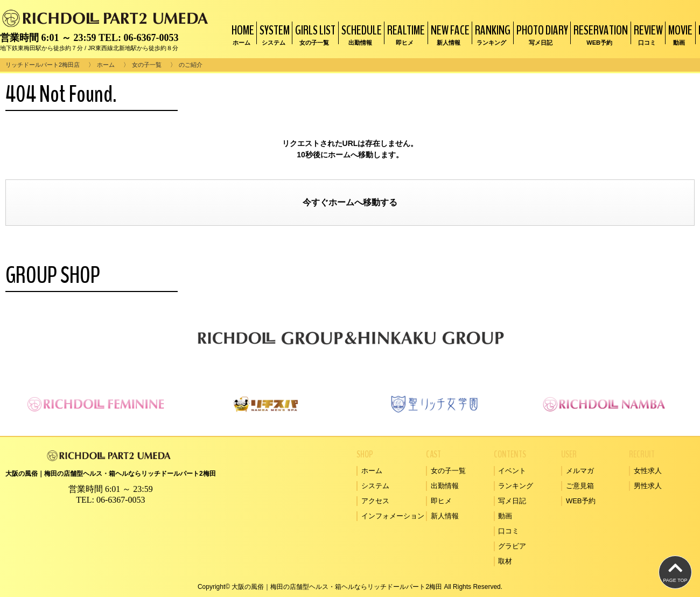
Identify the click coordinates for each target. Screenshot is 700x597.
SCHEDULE (360, 34)
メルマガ (580, 471)
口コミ (509, 531)
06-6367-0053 (151, 38)
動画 (505, 516)
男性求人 (648, 486)
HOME (241, 34)
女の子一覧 (147, 65)
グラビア (512, 546)
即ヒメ (441, 501)
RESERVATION (599, 34)
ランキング (516, 486)
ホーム (106, 65)
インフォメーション (393, 516)
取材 (505, 561)
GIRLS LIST (314, 34)
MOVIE (679, 34)
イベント (512, 471)
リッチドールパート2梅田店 (43, 65)
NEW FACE (449, 34)
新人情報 (445, 516)
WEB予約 (581, 501)
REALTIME (405, 34)
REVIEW (647, 34)
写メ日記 (512, 501)
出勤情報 (445, 486)
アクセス (375, 501)
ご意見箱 (580, 486)
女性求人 (648, 471)
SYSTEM (273, 34)
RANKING (491, 34)
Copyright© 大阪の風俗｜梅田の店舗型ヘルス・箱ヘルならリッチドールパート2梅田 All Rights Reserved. (350, 587)
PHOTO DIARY (541, 34)
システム (375, 486)
